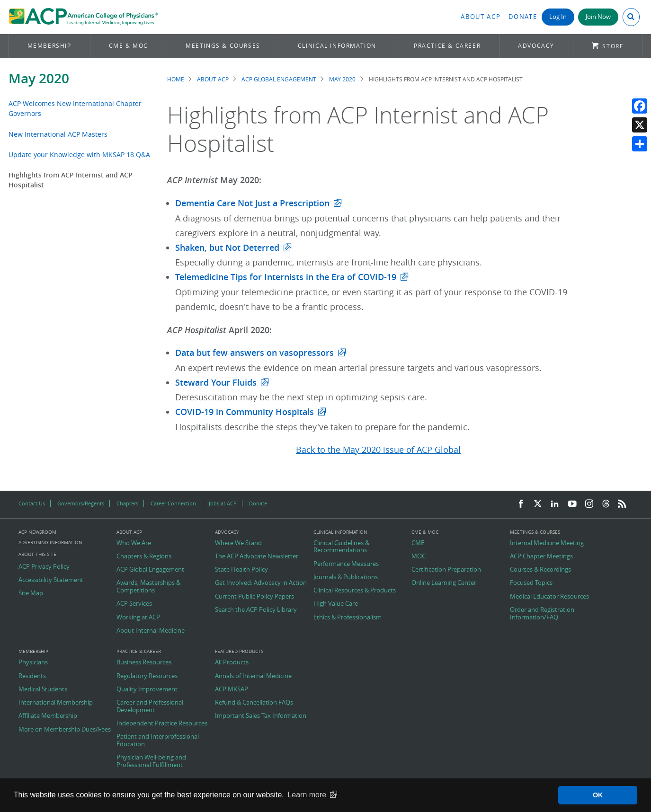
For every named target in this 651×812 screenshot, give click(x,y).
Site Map (31, 593)
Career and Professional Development (150, 706)
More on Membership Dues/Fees (65, 730)
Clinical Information (337, 46)
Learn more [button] (307, 795)
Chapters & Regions (144, 556)
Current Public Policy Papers (254, 597)
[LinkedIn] (555, 504)
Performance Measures (346, 564)
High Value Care (336, 604)
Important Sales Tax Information (261, 716)
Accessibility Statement (51, 580)
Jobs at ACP (223, 503)
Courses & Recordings (540, 570)
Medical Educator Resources (549, 597)
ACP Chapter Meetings (541, 556)
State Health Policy (241, 570)
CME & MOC (129, 46)
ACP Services (134, 604)
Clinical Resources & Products (355, 591)
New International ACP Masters (58, 134)
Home (176, 79)
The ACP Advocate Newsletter (257, 556)
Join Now (598, 17)
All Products (232, 662)
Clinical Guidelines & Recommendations (341, 547)
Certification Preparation (446, 570)
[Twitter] (538, 504)
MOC (419, 556)
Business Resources (144, 662)
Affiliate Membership (48, 716)
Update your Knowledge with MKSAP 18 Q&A (79, 154)
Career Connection (173, 503)
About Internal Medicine (151, 631)
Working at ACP (138, 618)
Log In (558, 17)
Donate (523, 17)
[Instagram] (589, 504)
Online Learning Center (444, 583)
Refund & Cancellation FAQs (254, 703)
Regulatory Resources (147, 676)
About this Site (37, 554)
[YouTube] (572, 504)
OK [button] (598, 795)
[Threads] (606, 504)
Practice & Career (447, 46)
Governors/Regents (81, 503)
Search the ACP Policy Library (256, 610)
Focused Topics (531, 583)
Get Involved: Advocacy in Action (261, 583)
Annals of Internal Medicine (253, 676)
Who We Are (134, 543)
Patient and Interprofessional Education (158, 740)
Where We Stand (238, 543)
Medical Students (43, 689)
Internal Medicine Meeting (547, 543)
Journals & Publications (346, 577)
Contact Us (32, 503)
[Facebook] (521, 504)
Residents (32, 676)
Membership (49, 46)
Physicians (33, 662)
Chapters (127, 503)
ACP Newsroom (37, 532)
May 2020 (39, 78)
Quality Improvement (147, 689)
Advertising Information (50, 543)
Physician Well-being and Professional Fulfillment (151, 761)
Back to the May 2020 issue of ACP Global (378, 450)
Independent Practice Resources (162, 724)
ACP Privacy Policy (44, 567)
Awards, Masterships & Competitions (148, 587)
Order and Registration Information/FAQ (542, 613)
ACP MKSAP (232, 689)
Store (613, 46)
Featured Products (239, 652)
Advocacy (536, 46)
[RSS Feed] (622, 504)
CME (418, 543)
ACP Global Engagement (279, 79)
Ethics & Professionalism (348, 618)
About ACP (481, 17)
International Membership (56, 703)
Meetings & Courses (223, 46)
